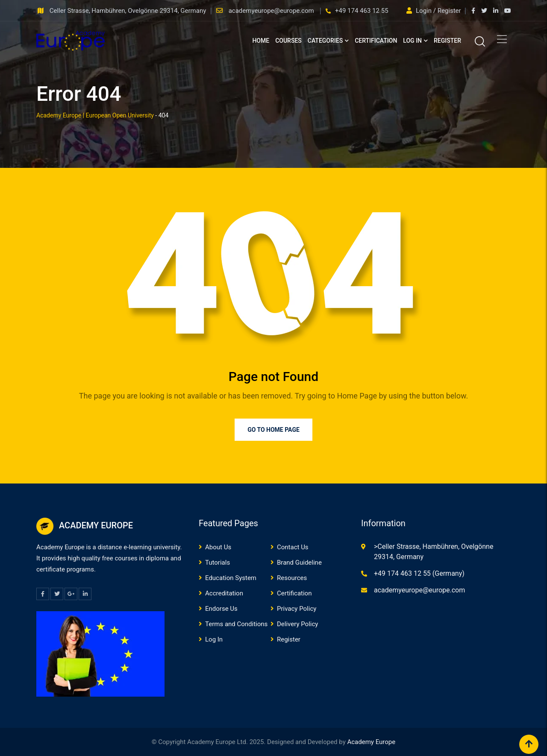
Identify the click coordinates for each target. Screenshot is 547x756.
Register (447, 41)
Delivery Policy (297, 624)
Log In (412, 41)
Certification (376, 41)
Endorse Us (221, 609)
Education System (231, 578)
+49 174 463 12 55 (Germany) (419, 573)
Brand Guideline (299, 563)
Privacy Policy (297, 609)
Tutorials (218, 563)
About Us (218, 547)
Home (261, 41)
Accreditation (224, 593)
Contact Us (293, 547)
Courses (288, 41)
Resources (292, 578)
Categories (325, 41)
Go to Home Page (273, 430)
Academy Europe (371, 742)
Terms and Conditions (236, 624)
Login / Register (434, 11)
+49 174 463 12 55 (362, 11)
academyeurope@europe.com (272, 11)
